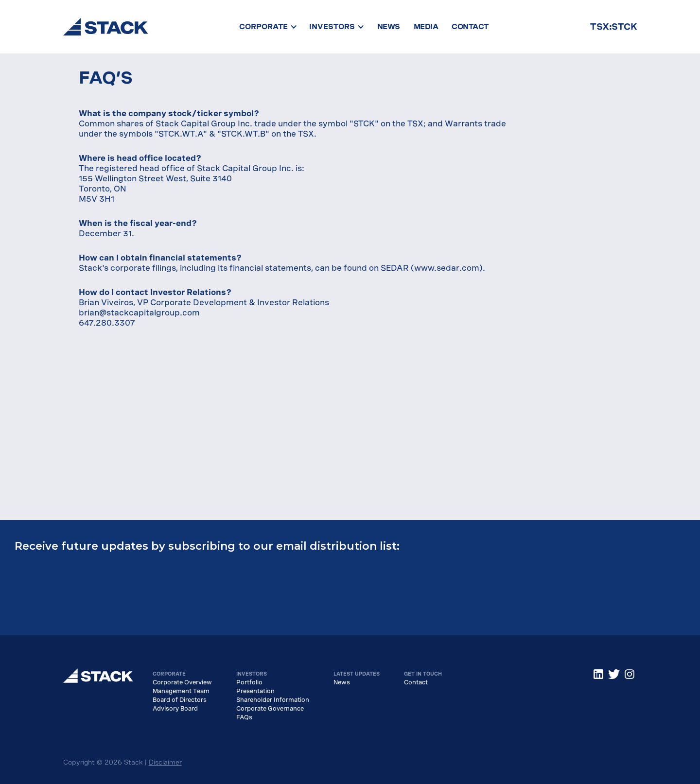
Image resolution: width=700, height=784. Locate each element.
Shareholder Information (273, 700)
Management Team (181, 691)
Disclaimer (165, 762)
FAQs (244, 717)
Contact (416, 682)
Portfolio (249, 682)
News (342, 682)
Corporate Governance (270, 709)
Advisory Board (175, 709)
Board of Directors (180, 700)
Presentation (255, 691)
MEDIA (426, 27)
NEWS (389, 27)
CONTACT (470, 27)
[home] (106, 27)
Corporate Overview (182, 682)
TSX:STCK (613, 26)
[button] (268, 27)
